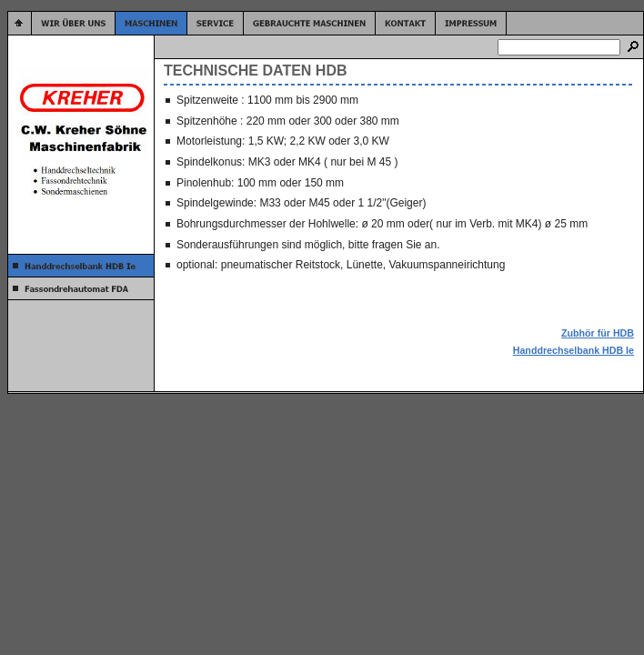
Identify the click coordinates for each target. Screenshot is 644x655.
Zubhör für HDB (598, 333)
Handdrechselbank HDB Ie (574, 350)
